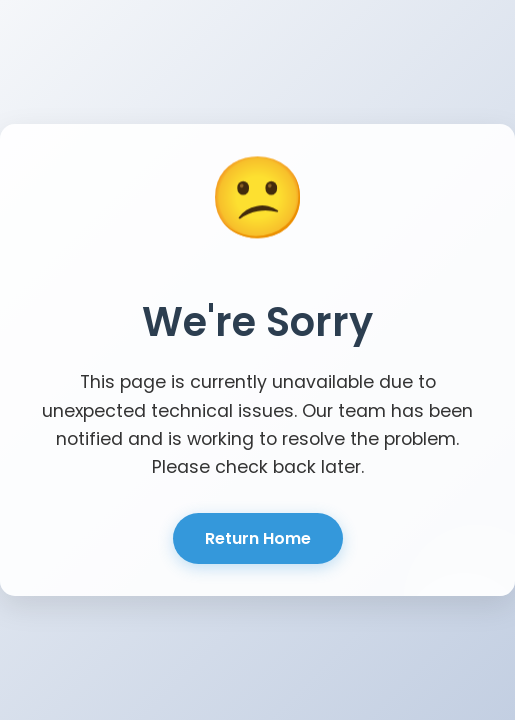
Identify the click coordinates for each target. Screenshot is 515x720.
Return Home (258, 538)
